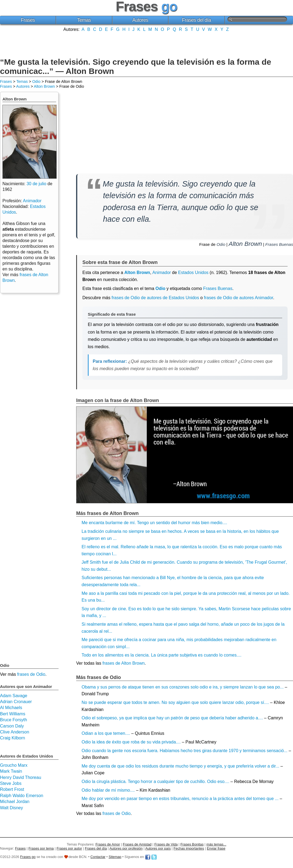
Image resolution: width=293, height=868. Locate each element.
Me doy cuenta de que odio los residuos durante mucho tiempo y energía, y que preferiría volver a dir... (180, 766)
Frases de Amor (108, 844)
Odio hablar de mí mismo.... (108, 790)
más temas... (216, 844)
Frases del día (196, 20)
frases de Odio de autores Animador (238, 298)
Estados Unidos (193, 273)
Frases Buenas (279, 244)
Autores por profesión (126, 848)
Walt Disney (12, 808)
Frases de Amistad (137, 844)
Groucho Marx (14, 765)
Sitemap (115, 857)
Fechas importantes (189, 848)
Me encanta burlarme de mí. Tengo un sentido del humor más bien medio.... (154, 523)
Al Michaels (11, 708)
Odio (36, 81)
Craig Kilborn (12, 738)
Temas (84, 20)
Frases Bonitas (192, 844)
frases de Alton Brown (124, 663)
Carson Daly (12, 726)
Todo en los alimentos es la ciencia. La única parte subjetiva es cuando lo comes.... (162, 655)
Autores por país (158, 848)
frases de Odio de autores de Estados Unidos (155, 298)
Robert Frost (12, 789)
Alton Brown (44, 86)
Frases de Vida (166, 844)
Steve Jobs (11, 783)
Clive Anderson (15, 732)
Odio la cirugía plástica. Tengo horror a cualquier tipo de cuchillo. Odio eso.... (155, 781)
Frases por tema (41, 848)
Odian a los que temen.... (106, 733)
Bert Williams (13, 714)
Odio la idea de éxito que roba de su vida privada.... (131, 742)
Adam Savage (14, 696)
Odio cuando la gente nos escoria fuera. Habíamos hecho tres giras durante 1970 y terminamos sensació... (185, 751)
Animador (162, 273)
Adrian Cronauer (16, 702)
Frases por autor (69, 848)
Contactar (98, 857)
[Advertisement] (147, 44)
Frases (28, 20)
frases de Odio (117, 813)
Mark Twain (11, 771)
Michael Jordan (15, 802)
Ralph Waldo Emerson (22, 796)
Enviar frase (216, 848)
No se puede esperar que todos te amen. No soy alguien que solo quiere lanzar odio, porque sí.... (175, 702)
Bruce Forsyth (14, 720)
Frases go (28, 857)
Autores (140, 20)
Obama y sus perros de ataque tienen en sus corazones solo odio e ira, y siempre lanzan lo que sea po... (183, 687)
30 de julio (36, 184)
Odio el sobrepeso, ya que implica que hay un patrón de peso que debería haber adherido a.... (172, 718)
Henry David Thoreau (21, 777)
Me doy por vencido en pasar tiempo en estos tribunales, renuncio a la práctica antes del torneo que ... (180, 799)
